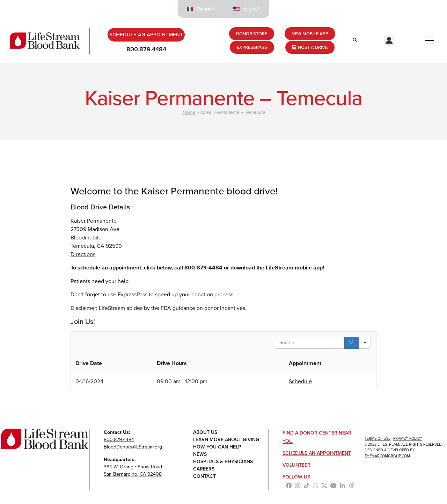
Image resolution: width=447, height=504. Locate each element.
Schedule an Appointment (317, 453)
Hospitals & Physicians (223, 462)
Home (189, 112)
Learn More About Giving (226, 440)
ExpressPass (133, 294)
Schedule (300, 381)
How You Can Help (217, 447)
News (200, 454)
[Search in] (365, 343)
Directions (83, 254)
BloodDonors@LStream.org (133, 447)
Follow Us (296, 477)
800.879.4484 (146, 49)
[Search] (352, 343)
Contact (204, 476)
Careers (204, 469)
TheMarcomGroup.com (387, 456)
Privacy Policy (408, 438)
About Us (205, 432)
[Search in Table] (310, 343)
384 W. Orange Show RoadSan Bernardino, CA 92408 (133, 470)
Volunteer (296, 465)
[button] (389, 40)
